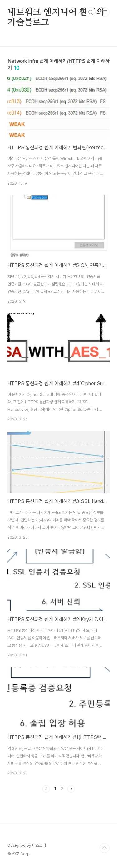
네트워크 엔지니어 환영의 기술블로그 (56, 13)
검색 (91, 12)
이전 (46, 789)
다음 (71, 789)
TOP (105, 848)
